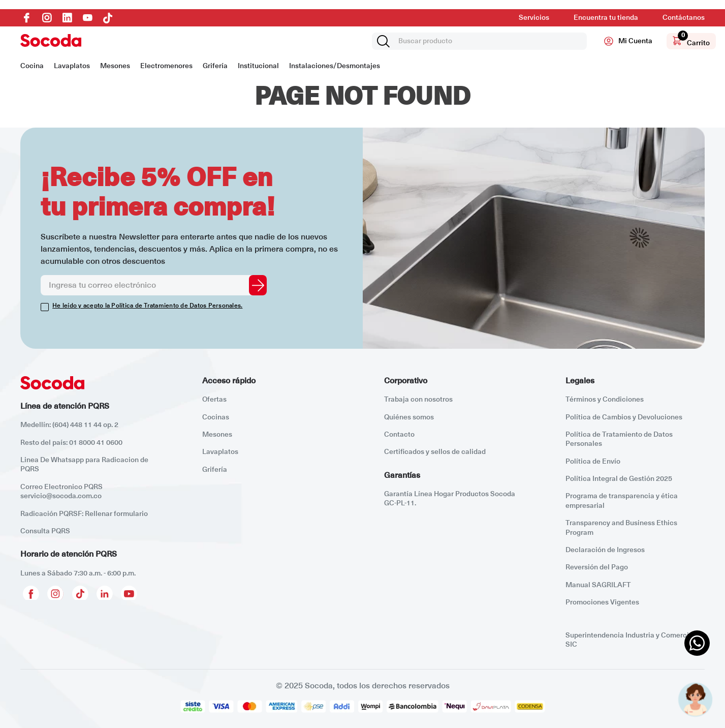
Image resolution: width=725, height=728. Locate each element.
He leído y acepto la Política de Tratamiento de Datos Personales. (147, 306)
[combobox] (479, 41)
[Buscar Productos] (385, 41)
